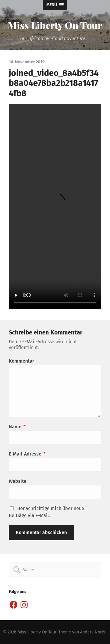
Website (18, 481)
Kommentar (21, 361)
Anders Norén (93, 632)
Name (17, 427)
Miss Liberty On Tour (55, 25)
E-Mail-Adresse (27, 454)
